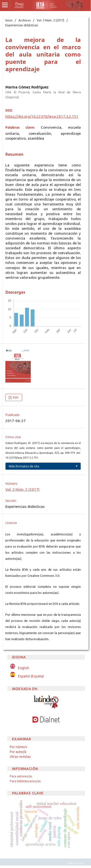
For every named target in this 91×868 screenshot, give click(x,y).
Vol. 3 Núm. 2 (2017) (50, 20)
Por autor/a (18, 752)
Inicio (9, 20)
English (24, 668)
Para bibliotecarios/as (25, 781)
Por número (18, 747)
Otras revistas (20, 757)
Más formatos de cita (24, 466)
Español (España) (31, 676)
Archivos (25, 20)
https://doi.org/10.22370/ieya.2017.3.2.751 (42, 116)
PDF (15, 397)
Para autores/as (21, 776)
